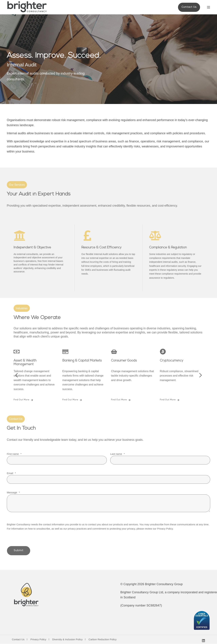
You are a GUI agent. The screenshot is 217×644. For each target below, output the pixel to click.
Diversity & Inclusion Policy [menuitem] (67, 640)
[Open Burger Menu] (209, 7)
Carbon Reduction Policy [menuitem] (102, 640)
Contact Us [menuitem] (18, 640)
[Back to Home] (27, 7)
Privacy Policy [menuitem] (38, 640)
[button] (17, 375)
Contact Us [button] (189, 7)
